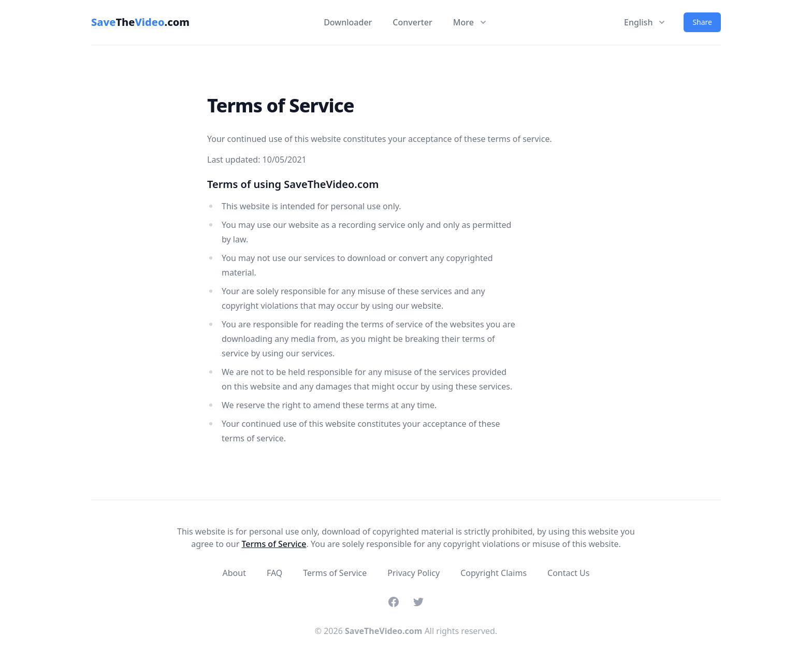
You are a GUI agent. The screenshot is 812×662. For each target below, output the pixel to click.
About (234, 573)
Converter (412, 22)
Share (702, 22)
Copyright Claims (494, 573)
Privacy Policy (414, 573)
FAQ (274, 573)
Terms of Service (274, 544)
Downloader (348, 22)
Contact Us (568, 573)
